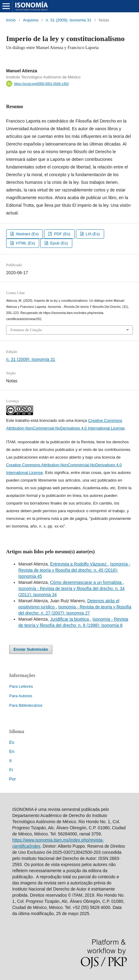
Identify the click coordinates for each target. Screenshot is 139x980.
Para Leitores (21, 686)
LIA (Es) (92, 234)
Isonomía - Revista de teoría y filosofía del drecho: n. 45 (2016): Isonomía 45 (74, 570)
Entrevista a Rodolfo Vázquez (79, 564)
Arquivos (31, 20)
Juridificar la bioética (70, 619)
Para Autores (21, 696)
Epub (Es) (58, 243)
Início (11, 20)
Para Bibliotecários (26, 705)
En (12, 751)
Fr (11, 770)
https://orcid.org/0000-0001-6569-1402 (41, 84)
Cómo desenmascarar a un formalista (86, 582)
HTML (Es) (25, 243)
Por (13, 779)
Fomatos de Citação (26, 330)
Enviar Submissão (31, 649)
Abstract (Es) (27, 234)
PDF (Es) (62, 234)
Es (12, 742)
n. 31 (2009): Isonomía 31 (68, 20)
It (10, 761)
